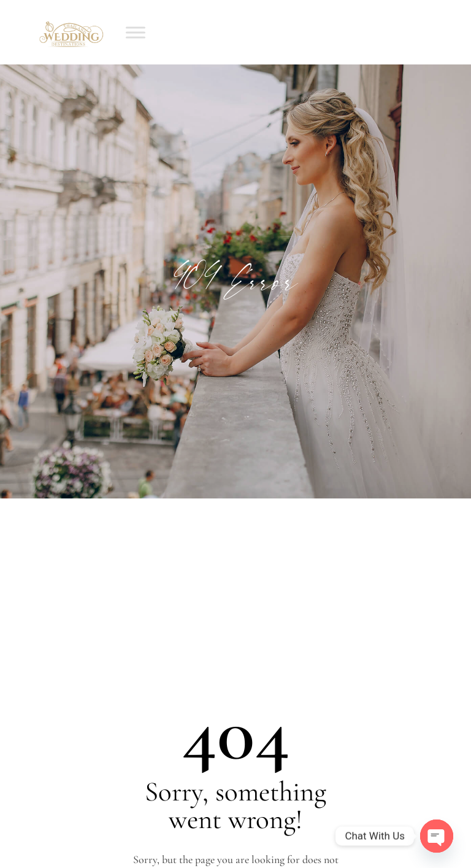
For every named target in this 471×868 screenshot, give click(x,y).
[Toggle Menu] (136, 32)
